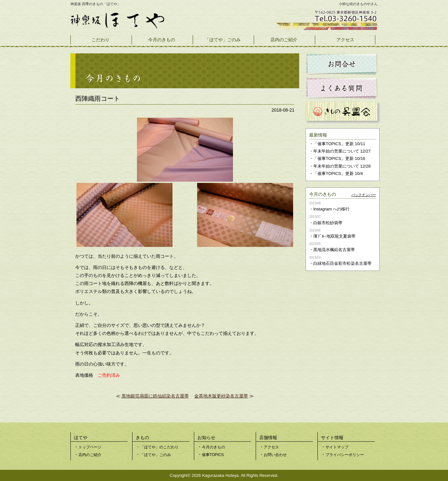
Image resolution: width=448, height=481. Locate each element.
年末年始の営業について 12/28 (342, 166)
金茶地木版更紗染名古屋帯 (221, 396)
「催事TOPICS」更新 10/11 (339, 144)
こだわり (100, 40)
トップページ (90, 447)
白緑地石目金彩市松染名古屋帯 (342, 263)
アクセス (345, 40)
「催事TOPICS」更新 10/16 (339, 158)
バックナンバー (364, 195)
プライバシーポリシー (345, 455)
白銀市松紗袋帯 (328, 223)
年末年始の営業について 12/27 (342, 151)
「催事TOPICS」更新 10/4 (338, 173)
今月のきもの (162, 40)
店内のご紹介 (284, 40)
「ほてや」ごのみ (223, 40)
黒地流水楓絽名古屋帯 (334, 250)
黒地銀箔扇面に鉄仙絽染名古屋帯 (155, 396)
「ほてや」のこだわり (159, 447)
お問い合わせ (275, 455)
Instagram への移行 (331, 209)
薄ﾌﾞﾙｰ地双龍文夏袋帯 (334, 236)
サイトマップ (337, 447)
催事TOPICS (213, 455)
